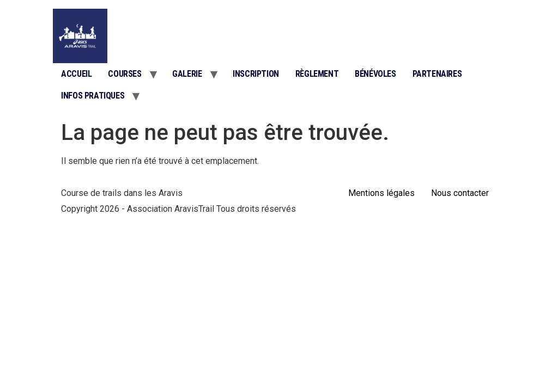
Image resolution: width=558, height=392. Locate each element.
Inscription (256, 74)
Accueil (76, 74)
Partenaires (437, 74)
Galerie (187, 74)
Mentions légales (381, 193)
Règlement (317, 74)
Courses (125, 74)
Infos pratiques (93, 96)
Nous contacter (460, 193)
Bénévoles (375, 74)
